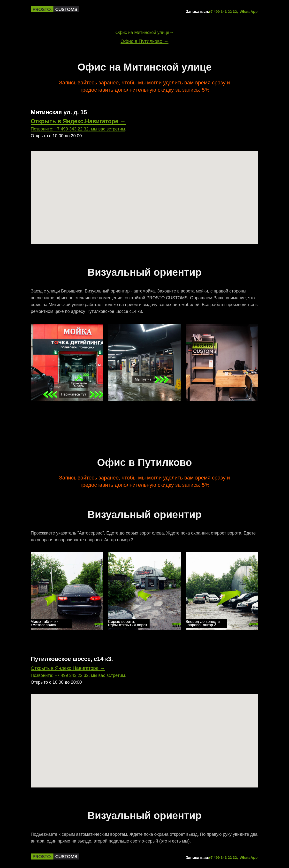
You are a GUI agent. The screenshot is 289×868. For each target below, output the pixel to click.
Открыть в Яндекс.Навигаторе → (78, 121)
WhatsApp (249, 12)
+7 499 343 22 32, (223, 12)
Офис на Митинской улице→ (145, 32)
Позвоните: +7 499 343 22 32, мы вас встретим (78, 129)
